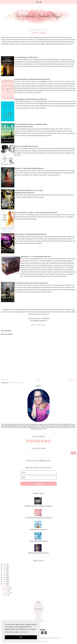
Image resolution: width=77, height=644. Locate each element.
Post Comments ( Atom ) (16, 383)
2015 (4, 585)
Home (39, 380)
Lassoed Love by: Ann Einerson (39, 529)
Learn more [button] (24, 632)
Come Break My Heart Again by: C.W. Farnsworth (38, 518)
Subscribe (38, 484)
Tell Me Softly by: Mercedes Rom (38, 541)
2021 (5, 574)
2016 (5, 583)
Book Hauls (41, 325)
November (6, 589)
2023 (5, 570)
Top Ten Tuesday (38, 607)
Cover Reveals (38, 610)
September (6, 593)
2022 (5, 572)
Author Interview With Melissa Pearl (38, 553)
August (5, 595)
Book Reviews (39, 604)
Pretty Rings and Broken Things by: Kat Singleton (38, 506)
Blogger (58, 638)
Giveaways (39, 614)
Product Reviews (38, 606)
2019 (5, 578)
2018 (5, 579)
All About (38, 618)
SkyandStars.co (45, 641)
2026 (5, 564)
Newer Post (5, 380)
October (5, 591)
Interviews (38, 617)
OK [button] (21, 637)
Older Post (72, 380)
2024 (5, 568)
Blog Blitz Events (39, 612)
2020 (5, 576)
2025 (5, 566)
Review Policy (38, 620)
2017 (5, 581)
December (6, 587)
